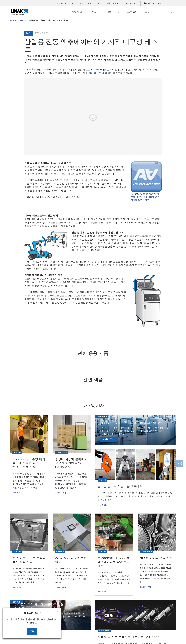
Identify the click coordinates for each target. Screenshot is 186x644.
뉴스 (74, 3)
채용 (90, 3)
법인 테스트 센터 (98, 73)
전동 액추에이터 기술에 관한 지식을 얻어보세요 (145, 198)
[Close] (58, 611)
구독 (32, 631)
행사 (82, 3)
